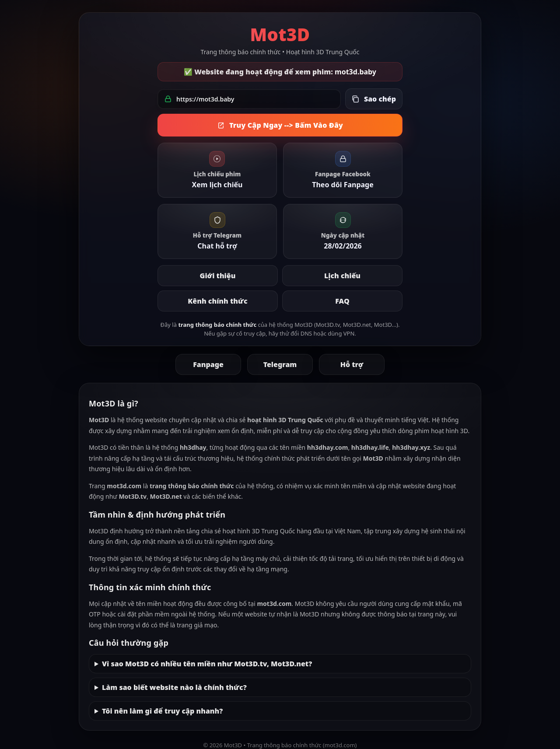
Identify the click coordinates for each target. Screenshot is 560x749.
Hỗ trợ (352, 364)
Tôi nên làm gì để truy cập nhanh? (162, 711)
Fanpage (208, 364)
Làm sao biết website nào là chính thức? (174, 687)
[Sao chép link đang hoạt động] (374, 99)
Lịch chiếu (342, 276)
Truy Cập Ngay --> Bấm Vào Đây (280, 125)
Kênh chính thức (217, 301)
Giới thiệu (218, 276)
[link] (217, 170)
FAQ (342, 301)
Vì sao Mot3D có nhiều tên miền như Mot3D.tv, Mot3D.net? (207, 664)
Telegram (280, 364)
